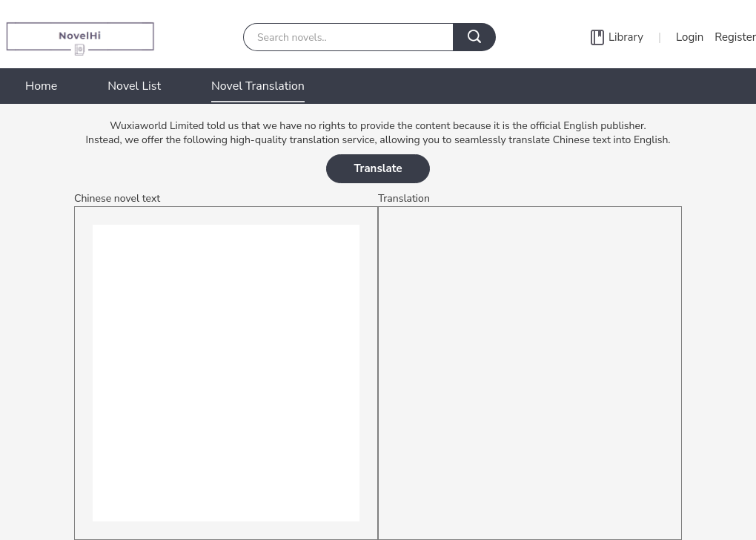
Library (626, 37)
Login (690, 37)
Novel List (134, 86)
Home (41, 86)
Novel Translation (258, 86)
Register (735, 37)
